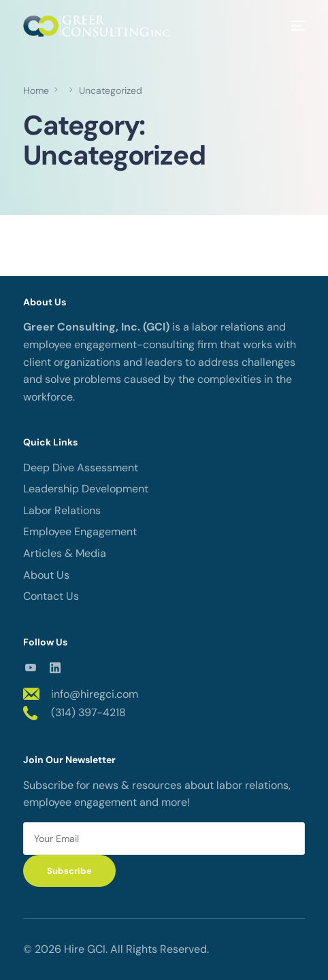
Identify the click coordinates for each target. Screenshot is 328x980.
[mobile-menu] (293, 26)
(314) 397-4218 (88, 712)
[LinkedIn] (55, 667)
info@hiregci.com (95, 694)
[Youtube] (31, 667)
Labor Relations (62, 510)
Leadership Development (86, 489)
